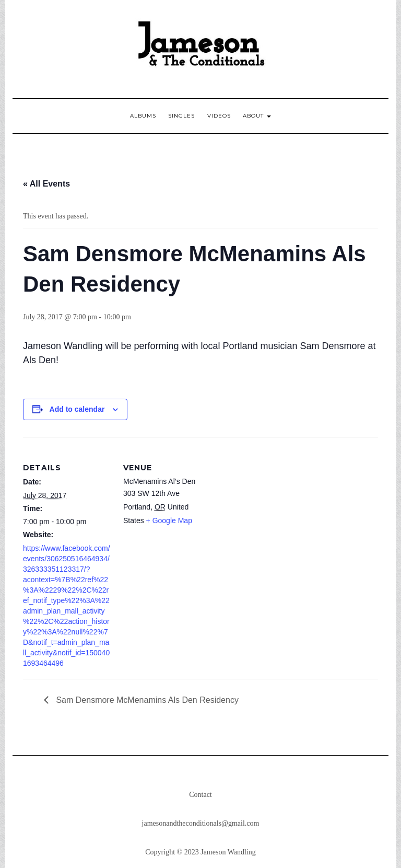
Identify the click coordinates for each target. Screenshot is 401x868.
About (257, 116)
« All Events (46, 184)
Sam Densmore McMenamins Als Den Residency (146, 700)
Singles (181, 116)
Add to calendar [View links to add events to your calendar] (77, 409)
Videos (219, 116)
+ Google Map (169, 520)
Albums (143, 116)
